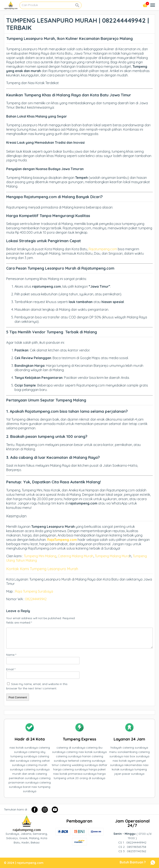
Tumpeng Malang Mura (112, 556)
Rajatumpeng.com (103, 249)
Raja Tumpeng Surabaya (34, 591)
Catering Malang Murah (76, 556)
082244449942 (36, 599)
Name (11, 655)
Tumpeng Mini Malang (40, 556)
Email (11, 669)
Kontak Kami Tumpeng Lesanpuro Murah (42, 569)
